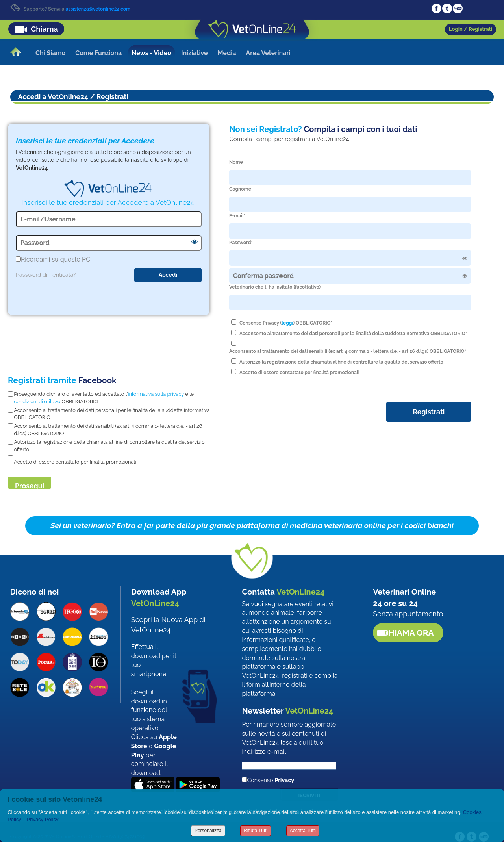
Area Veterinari (268, 53)
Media (227, 53)
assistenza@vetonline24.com (98, 9)
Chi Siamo (50, 53)
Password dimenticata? (46, 275)
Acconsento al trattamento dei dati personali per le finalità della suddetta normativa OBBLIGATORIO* (353, 334)
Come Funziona (98, 53)
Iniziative (195, 53)
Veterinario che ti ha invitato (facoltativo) (275, 287)
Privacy (284, 780)
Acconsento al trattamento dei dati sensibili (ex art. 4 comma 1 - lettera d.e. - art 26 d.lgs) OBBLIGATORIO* (348, 351)
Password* (241, 243)
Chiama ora (408, 633)
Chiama (44, 29)
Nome (236, 162)
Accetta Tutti (303, 831)
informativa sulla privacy (156, 394)
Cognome (240, 189)
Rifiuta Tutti (256, 831)
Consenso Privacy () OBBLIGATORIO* (286, 323)
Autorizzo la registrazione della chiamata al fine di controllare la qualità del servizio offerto (341, 362)
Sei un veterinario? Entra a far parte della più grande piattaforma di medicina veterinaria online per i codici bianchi (252, 525)
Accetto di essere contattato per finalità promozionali (299, 373)
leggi (287, 323)
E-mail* (237, 216)
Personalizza (208, 831)
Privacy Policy (43, 819)
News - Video (151, 53)
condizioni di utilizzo (37, 402)
